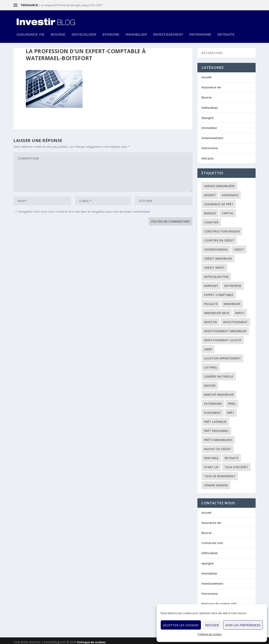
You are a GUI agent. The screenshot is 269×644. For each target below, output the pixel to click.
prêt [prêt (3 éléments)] (231, 410)
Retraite (226, 29)
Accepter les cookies (181, 625)
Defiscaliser (84, 29)
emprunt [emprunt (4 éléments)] (211, 283)
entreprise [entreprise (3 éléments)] (233, 283)
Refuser (212, 625)
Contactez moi (212, 540)
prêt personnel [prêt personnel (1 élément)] (216, 428)
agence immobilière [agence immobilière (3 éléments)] (219, 183)
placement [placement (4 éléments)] (213, 410)
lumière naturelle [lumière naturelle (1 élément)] (219, 374)
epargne (208, 560)
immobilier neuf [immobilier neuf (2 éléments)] (217, 310)
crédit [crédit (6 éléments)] (239, 247)
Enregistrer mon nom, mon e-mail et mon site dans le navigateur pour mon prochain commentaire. (85, 209)
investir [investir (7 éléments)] (211, 319)
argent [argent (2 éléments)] (210, 192)
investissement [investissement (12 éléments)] (235, 319)
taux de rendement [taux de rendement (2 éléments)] (220, 473)
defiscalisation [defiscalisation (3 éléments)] (216, 274)
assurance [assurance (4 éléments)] (230, 192)
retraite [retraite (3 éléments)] (232, 455)
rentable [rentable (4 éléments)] (211, 455)
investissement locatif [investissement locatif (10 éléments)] (223, 337)
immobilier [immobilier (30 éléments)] (232, 301)
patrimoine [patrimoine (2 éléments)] (213, 401)
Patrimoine (200, 29)
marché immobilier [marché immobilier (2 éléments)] (219, 392)
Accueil (206, 74)
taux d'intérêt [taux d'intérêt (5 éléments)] (236, 464)
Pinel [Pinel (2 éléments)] (232, 401)
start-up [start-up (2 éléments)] (211, 464)
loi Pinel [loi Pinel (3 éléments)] (211, 364)
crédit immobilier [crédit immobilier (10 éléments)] (218, 256)
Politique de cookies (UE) (219, 601)
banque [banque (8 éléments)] (210, 210)
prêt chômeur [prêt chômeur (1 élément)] (215, 419)
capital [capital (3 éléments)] (228, 210)
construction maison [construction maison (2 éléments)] (222, 228)
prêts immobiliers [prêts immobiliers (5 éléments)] (218, 437)
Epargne (111, 29)
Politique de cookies (210, 634)
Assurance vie (31, 29)
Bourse (58, 29)
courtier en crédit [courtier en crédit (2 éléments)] (219, 238)
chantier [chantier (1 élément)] (211, 219)
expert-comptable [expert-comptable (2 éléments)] (219, 292)
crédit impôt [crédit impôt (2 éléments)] (214, 265)
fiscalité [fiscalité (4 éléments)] (211, 301)
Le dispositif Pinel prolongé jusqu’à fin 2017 (72, 5)
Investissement (168, 29)
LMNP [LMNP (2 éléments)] (208, 346)
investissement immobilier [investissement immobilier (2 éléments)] (225, 328)
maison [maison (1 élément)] (210, 383)
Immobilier (136, 29)
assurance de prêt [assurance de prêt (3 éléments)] (219, 201)
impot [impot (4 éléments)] (240, 310)
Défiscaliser (210, 550)
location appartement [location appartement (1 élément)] (222, 355)
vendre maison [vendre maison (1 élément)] (216, 482)
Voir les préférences (243, 625)
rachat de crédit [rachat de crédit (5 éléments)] (218, 446)
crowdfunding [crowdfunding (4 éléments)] (216, 247)
